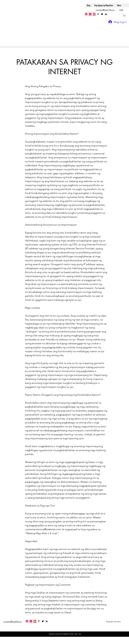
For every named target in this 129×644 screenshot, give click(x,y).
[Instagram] (90, 14)
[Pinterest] (86, 14)
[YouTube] (94, 14)
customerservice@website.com (43, 529)
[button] (124, 15)
